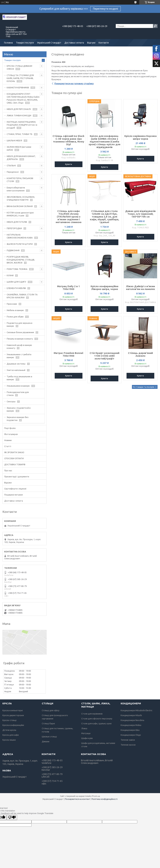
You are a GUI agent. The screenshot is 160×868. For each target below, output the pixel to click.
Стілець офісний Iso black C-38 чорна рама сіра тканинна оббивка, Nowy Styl (68, 140)
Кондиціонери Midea (131, 725)
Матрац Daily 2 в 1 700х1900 (68, 288)
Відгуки (91, 43)
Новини (8, 440)
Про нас (8, 470)
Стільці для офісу (51, 710)
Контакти (104, 43)
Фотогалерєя (11, 434)
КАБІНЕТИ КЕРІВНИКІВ (18, 87)
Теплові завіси (128, 740)
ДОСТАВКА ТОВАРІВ (15, 464)
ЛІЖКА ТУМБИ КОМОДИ (19, 115)
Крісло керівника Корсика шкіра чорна (140, 137)
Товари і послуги (25, 43)
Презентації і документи (17, 477)
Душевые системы (16, 364)
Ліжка (84, 728)
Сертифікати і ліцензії (15, 489)
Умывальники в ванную (18, 386)
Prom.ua (96, 796)
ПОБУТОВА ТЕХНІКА (17, 269)
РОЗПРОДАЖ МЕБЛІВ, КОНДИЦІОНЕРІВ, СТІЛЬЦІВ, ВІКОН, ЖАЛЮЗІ (21, 260)
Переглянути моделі (105, 9)
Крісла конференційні (13, 725)
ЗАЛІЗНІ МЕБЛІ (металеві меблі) (19, 148)
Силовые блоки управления (20, 332)
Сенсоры (11, 401)
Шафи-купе (87, 738)
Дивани (46, 741)
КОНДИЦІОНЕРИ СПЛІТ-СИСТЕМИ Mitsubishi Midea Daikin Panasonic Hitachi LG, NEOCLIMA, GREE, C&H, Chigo (23, 98)
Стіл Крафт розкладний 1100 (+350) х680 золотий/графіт (104, 356)
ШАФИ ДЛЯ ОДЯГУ (16, 282)
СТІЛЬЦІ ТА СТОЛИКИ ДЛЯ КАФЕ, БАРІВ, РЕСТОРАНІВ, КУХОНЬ (20, 78)
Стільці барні (48, 723)
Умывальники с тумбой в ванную (19, 356)
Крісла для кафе (11, 735)
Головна (8, 43)
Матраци (86, 733)
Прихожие (12, 304)
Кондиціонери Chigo (131, 735)
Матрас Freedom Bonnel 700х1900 (68, 354)
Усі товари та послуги (144, 387)
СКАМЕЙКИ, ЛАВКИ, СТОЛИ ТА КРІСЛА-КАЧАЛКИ (22, 296)
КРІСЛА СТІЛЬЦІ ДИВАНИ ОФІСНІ (19, 67)
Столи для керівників (92, 714)
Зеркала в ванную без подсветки (18, 419)
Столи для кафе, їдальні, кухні (96, 723)
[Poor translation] (12, 817)
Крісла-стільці (9, 720)
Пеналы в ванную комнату (20, 339)
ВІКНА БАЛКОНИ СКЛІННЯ (20, 206)
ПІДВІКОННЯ (13, 250)
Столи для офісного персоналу (97, 719)
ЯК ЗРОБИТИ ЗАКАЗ (14, 452)
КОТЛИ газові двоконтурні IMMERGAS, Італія (20, 214)
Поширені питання (13, 495)
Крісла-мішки (9, 740)
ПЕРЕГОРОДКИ (14, 228)
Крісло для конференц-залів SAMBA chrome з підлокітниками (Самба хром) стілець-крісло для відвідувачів (104, 142)
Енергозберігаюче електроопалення (16, 189)
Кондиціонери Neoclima (132, 720)
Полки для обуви (15, 317)
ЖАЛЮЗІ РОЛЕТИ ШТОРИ (20, 244)
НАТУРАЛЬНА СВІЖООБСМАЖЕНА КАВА (20, 236)
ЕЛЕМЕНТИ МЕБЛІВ (16, 288)
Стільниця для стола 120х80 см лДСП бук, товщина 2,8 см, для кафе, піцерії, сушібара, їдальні (104, 217)
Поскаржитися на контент (78, 799)
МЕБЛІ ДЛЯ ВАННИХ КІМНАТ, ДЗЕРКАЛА (21, 158)
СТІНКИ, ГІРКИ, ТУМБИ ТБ (20, 134)
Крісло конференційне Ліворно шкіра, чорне (104, 288)
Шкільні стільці (49, 737)
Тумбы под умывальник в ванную (19, 378)
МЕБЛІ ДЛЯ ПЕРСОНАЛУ (19, 109)
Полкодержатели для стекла (18, 394)
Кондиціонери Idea (130, 730)
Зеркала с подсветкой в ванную (19, 409)
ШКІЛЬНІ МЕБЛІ (14, 140)
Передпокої (13, 172)
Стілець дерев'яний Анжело (140, 354)
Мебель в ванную (15, 310)
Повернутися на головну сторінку (74, 84)
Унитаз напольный (16, 370)
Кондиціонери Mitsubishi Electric (136, 710)
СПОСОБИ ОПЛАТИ (14, 458)
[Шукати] (155, 26)
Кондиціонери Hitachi (131, 715)
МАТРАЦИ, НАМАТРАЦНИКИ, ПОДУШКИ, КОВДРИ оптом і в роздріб (22, 125)
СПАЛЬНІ (11, 165)
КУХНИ (10, 275)
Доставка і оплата (74, 43)
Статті (8, 446)
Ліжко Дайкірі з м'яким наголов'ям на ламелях (140, 288)
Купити (69, 164)
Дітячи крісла (9, 730)
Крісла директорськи (13, 715)
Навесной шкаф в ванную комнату (19, 347)
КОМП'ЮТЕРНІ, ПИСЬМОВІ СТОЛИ (20, 180)
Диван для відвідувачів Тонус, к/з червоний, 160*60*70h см (140, 214)
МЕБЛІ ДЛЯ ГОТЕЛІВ (17, 222)
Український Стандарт (49, 43)
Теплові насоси (128, 745)
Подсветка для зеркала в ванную (20, 324)
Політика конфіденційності (105, 799)
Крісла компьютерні (13, 710)
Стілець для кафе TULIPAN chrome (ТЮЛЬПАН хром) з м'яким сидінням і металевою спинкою (69, 217)
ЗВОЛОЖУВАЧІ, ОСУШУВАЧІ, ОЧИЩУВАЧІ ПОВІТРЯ (21, 198)
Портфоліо (10, 428)
